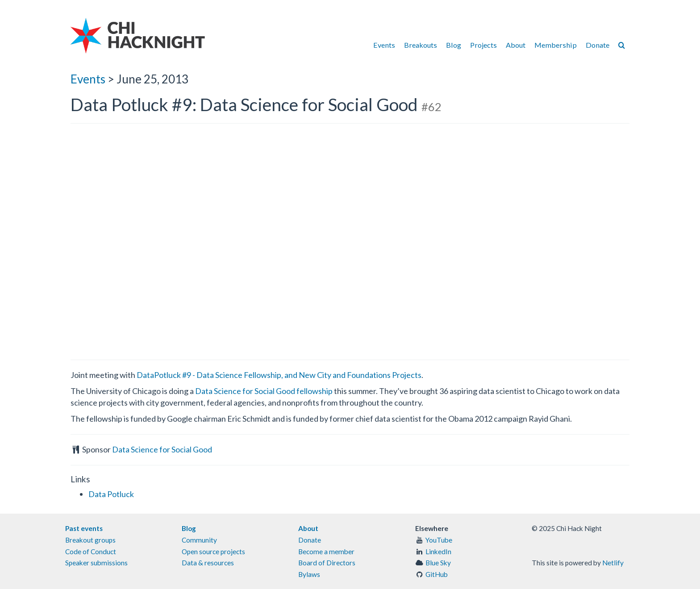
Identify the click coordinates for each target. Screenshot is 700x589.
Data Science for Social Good (162, 449)
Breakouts (421, 45)
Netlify (613, 563)
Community (199, 540)
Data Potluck (111, 494)
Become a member (326, 552)
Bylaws (309, 574)
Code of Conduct (91, 552)
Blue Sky (438, 563)
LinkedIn (438, 552)
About (516, 45)
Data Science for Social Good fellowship (264, 391)
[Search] (622, 45)
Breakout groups (90, 540)
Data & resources (208, 563)
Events (384, 45)
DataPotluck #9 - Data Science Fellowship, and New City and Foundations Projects (279, 375)
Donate (598, 45)
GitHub (437, 574)
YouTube (439, 540)
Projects (483, 45)
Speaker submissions (96, 563)
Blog (454, 45)
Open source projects (213, 552)
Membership (556, 45)
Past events (84, 528)
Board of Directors (327, 563)
